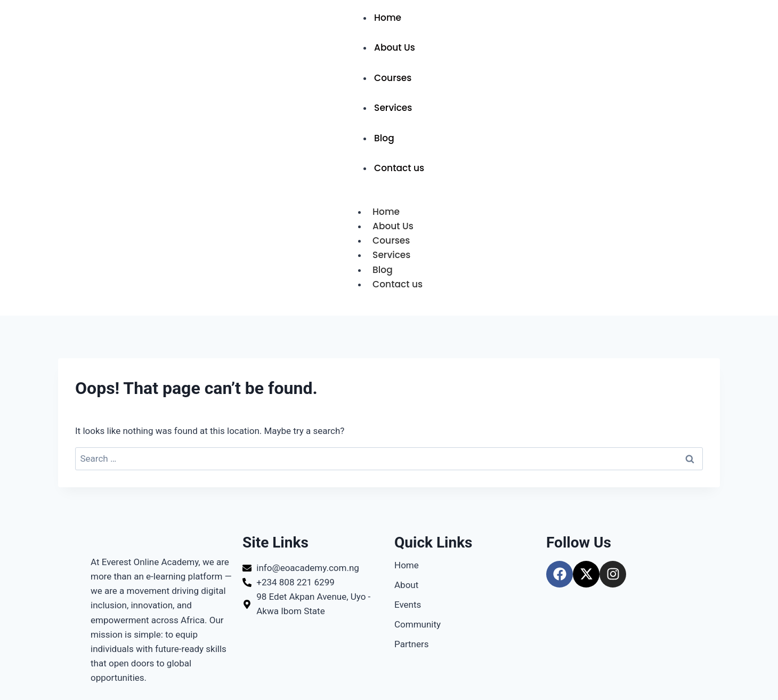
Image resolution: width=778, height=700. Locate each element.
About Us (395, 47)
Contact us (399, 168)
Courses (393, 78)
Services (393, 108)
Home (388, 18)
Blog (384, 138)
